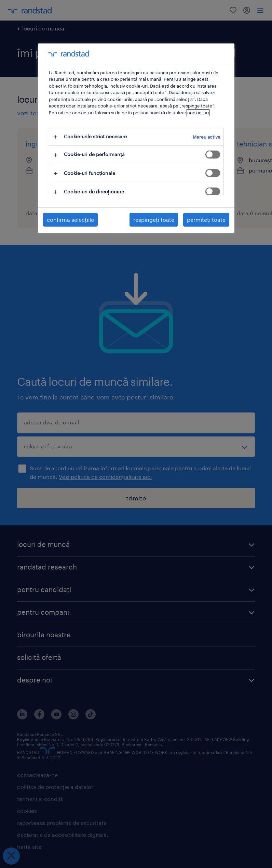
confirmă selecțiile (70, 220)
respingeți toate (154, 220)
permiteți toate (206, 220)
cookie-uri (198, 113)
